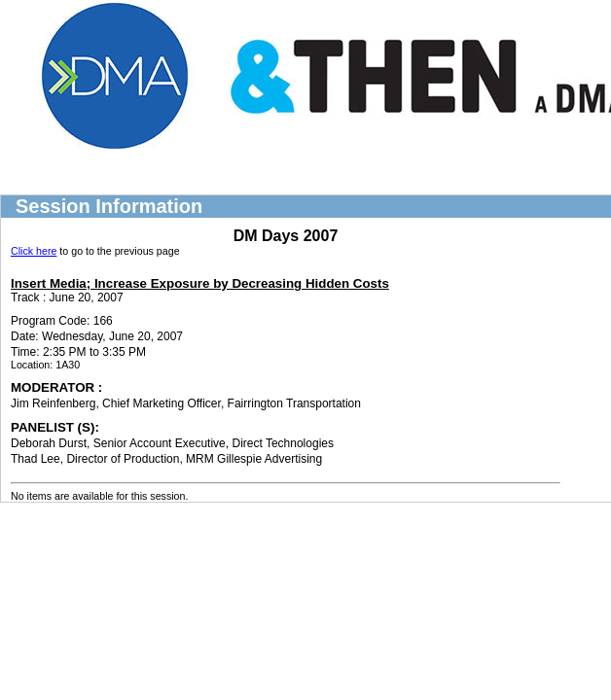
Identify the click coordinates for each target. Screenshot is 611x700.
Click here (34, 251)
